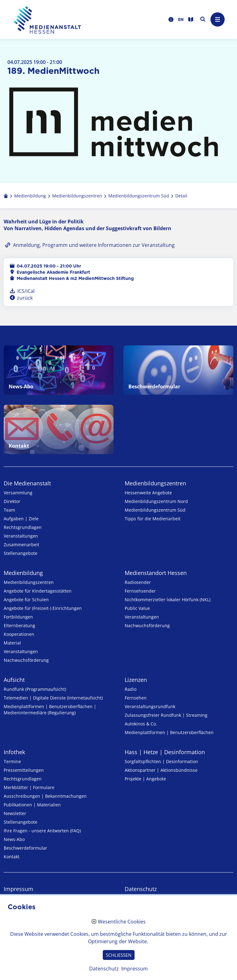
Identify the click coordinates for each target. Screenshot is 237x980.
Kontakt (12, 857)
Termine (12, 761)
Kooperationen (19, 634)
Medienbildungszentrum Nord (156, 501)
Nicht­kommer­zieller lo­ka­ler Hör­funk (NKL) (168, 600)
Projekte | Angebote (145, 779)
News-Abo (14, 839)
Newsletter (15, 813)
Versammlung (18, 493)
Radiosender (138, 582)
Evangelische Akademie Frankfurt (53, 272)
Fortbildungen (18, 617)
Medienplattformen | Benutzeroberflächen (169, 732)
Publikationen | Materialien (32, 805)
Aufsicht (14, 680)
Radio (131, 689)
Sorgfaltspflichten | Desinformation (161, 761)
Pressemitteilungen (24, 770)
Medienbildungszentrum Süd (155, 510)
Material (12, 643)
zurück (24, 298)
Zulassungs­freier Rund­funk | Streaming (166, 715)
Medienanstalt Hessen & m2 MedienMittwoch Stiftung (75, 278)
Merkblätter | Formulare (29, 787)
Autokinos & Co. (141, 724)
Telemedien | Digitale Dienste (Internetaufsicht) (53, 698)
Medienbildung (23, 573)
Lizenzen (136, 680)
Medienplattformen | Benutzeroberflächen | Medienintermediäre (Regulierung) (50, 710)
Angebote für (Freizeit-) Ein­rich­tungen (43, 608)
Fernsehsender (140, 591)
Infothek (14, 752)
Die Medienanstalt (27, 483)
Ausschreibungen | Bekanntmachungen (45, 796)
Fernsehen (136, 698)
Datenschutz (141, 889)
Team (9, 510)
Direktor (12, 501)
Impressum (19, 889)
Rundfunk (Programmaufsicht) (35, 689)
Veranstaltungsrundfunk (150, 706)
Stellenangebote (21, 553)
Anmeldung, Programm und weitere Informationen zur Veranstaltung (94, 245)
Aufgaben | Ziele (21, 519)
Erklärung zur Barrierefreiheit (41, 909)
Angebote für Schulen (26, 600)
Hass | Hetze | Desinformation (165, 752)
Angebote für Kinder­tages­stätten (38, 591)
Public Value (137, 608)
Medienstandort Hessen (156, 573)
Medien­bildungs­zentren (155, 483)
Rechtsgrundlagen (23, 527)
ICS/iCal (26, 291)
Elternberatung (19, 625)
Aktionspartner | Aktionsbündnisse (161, 770)
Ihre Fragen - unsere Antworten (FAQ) (42, 831)
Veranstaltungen (21, 536)
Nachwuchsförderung (26, 660)
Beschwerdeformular (25, 848)
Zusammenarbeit (21, 545)
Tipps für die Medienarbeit (153, 519)
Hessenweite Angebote (148, 493)
